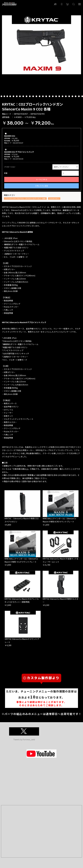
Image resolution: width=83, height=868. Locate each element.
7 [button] (1, 97)
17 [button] (33, 97)
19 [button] (40, 97)
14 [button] (23, 97)
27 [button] (66, 97)
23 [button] (53, 97)
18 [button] (37, 97)
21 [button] (46, 97)
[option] (41, 45)
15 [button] (27, 97)
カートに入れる (42, 179)
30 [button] (76, 97)
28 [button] (69, 97)
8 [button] (4, 97)
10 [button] (10, 97)
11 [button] (14, 97)
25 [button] (59, 97)
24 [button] (56, 97)
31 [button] (79, 97)
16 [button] (30, 97)
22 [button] (50, 97)
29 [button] (73, 97)
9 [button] (7, 97)
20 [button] (43, 97)
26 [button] (63, 97)
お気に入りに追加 (42, 186)
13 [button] (20, 97)
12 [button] (17, 97)
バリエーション (10, 167)
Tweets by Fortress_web (24, 739)
